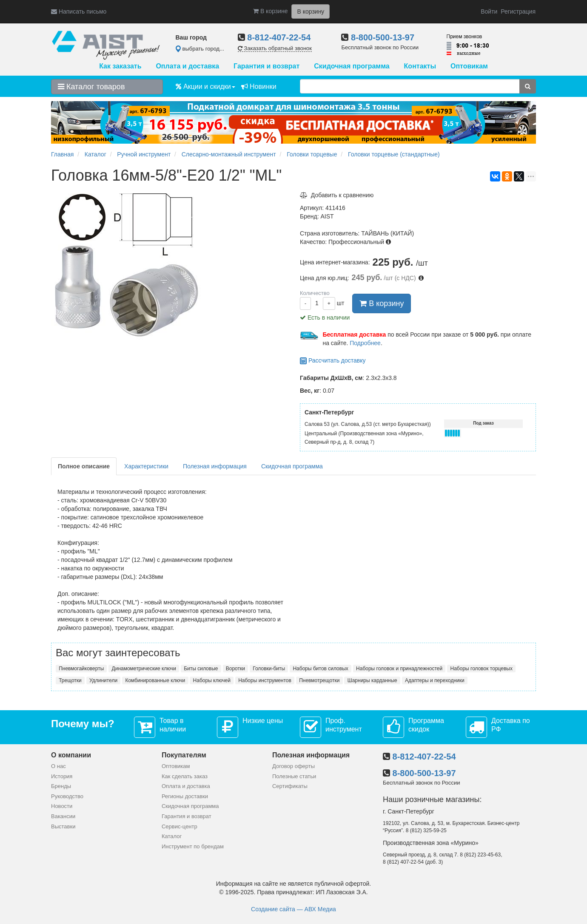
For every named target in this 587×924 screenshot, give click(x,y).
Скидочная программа (352, 66)
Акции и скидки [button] (205, 86)
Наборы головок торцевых (482, 669)
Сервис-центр (180, 826)
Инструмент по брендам (193, 846)
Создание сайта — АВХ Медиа (293, 909)
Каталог (172, 836)
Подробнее (365, 343)
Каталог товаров (91, 87)
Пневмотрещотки (319, 680)
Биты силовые (201, 669)
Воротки (235, 669)
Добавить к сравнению (337, 195)
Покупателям (184, 755)
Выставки (63, 826)
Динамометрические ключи (144, 669)
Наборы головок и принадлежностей (399, 669)
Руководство (67, 796)
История (62, 776)
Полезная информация (215, 466)
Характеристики (146, 466)
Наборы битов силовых (320, 669)
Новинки (259, 86)
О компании (71, 755)
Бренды (61, 786)
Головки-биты (269, 669)
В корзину (382, 303)
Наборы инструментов (265, 680)
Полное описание (84, 466)
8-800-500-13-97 (383, 37)
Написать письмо (79, 11)
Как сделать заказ (185, 776)
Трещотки (70, 680)
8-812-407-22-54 (279, 37)
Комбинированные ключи (155, 680)
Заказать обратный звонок (275, 48)
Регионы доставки (185, 796)
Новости (62, 806)
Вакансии (63, 816)
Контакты (420, 66)
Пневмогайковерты (81, 669)
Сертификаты (290, 786)
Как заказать (120, 66)
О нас (58, 766)
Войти (489, 11)
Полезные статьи (294, 776)
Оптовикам (469, 66)
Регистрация (518, 11)
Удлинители (103, 680)
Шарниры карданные (372, 680)
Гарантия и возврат (266, 66)
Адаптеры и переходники (435, 680)
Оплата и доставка (187, 66)
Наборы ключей (212, 680)
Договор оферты (293, 766)
